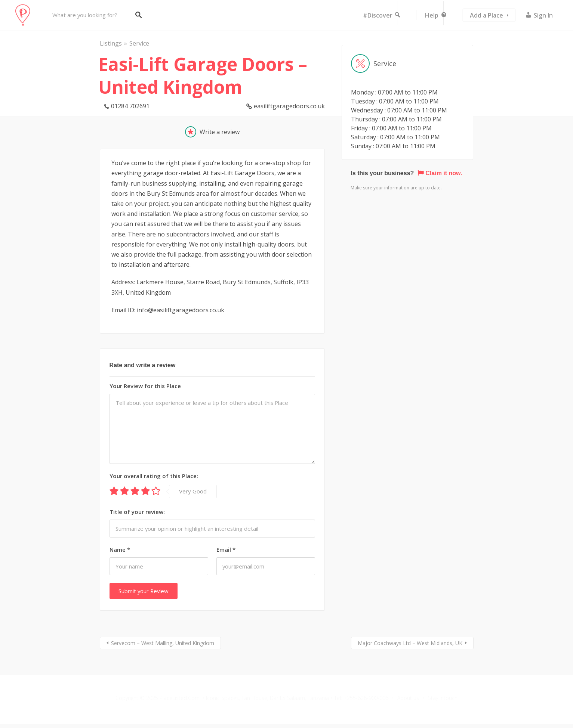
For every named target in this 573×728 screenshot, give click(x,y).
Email (226, 549)
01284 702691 (130, 106)
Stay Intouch (443, 698)
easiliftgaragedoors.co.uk (289, 106)
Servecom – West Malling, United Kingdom (163, 643)
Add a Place (486, 15)
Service (139, 43)
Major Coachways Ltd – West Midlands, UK (410, 643)
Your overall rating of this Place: (154, 476)
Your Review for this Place (145, 386)
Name (120, 549)
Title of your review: (137, 512)
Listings (111, 43)
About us (408, 698)
